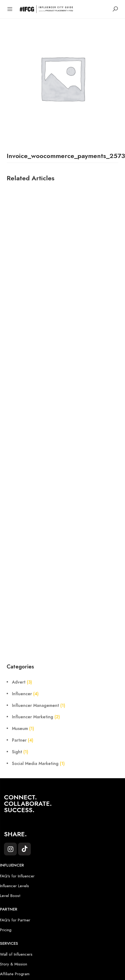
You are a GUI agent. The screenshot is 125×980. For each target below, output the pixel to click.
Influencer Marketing (33, 717)
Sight (17, 752)
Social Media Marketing (35, 764)
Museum (20, 729)
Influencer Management (36, 706)
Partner (19, 740)
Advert (19, 682)
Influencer (22, 694)
